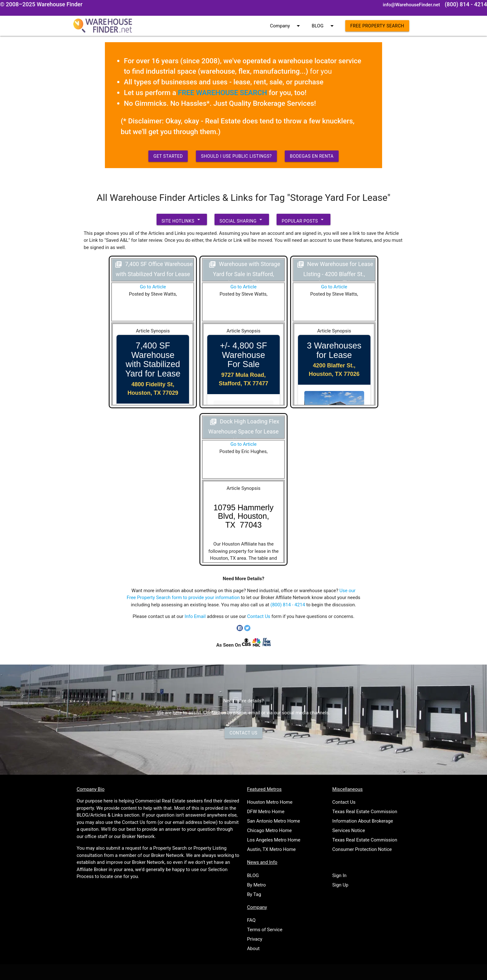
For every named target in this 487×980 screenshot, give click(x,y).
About (253, 949)
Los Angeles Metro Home (274, 840)
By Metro (256, 885)
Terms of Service (265, 930)
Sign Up (340, 885)
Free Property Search (377, 26)
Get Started (168, 156)
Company (286, 26)
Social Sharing (242, 219)
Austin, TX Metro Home (271, 849)
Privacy (255, 939)
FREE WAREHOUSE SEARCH (223, 93)
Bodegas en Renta (312, 156)
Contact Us (259, 616)
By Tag (254, 894)
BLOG (324, 26)
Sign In (339, 875)
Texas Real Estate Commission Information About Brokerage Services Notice (365, 821)
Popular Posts (304, 219)
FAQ (251, 920)
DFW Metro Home (266, 812)
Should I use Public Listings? (236, 156)
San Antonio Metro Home (273, 821)
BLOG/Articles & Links (100, 815)
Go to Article (153, 287)
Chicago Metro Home (269, 830)
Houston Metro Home (270, 802)
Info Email (195, 616)
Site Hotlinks (182, 219)
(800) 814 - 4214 (288, 605)
